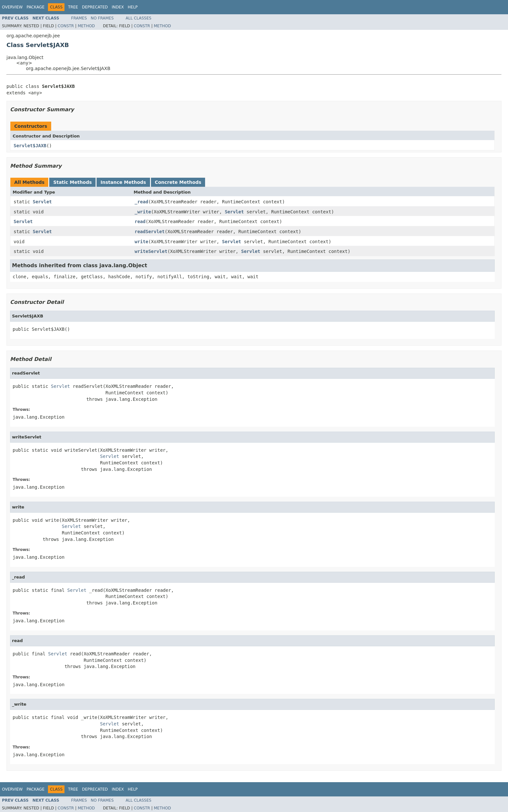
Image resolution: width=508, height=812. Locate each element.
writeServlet (151, 251)
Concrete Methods (178, 182)
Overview (12, 7)
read (140, 221)
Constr (66, 26)
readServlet (150, 232)
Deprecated (95, 7)
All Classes (139, 18)
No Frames (102, 18)
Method (86, 26)
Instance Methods (123, 182)
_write (143, 212)
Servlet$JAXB (30, 146)
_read (142, 202)
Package (35, 7)
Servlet (42, 202)
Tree (73, 7)
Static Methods (72, 182)
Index (118, 7)
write (142, 242)
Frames (79, 18)
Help (133, 7)
